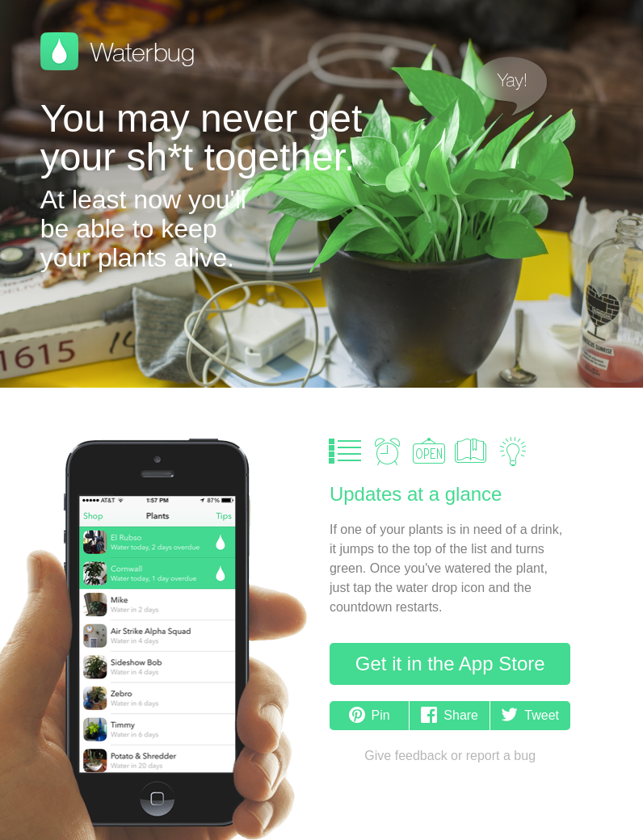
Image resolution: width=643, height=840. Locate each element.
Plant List (345, 452)
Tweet (530, 715)
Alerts (387, 452)
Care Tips (513, 452)
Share (450, 715)
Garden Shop (429, 452)
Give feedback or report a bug (450, 756)
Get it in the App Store (450, 664)
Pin (370, 715)
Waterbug (117, 52)
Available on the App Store (103, 325)
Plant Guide (471, 452)
